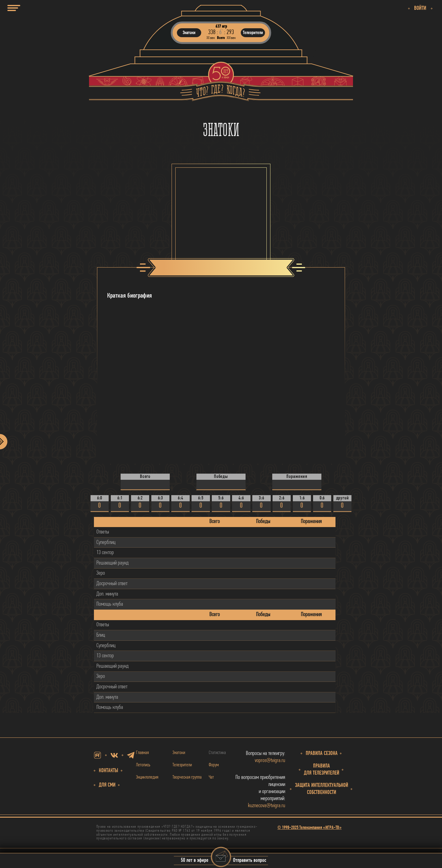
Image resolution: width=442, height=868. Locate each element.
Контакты (109, 771)
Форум (214, 765)
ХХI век (231, 38)
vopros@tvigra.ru (270, 761)
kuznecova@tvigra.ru (267, 806)
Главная (142, 753)
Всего (221, 38)
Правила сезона (322, 754)
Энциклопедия (147, 777)
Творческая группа (187, 777)
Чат (211, 777)
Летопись (143, 765)
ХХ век (211, 38)
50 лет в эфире (195, 861)
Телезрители (182, 765)
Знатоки (179, 753)
